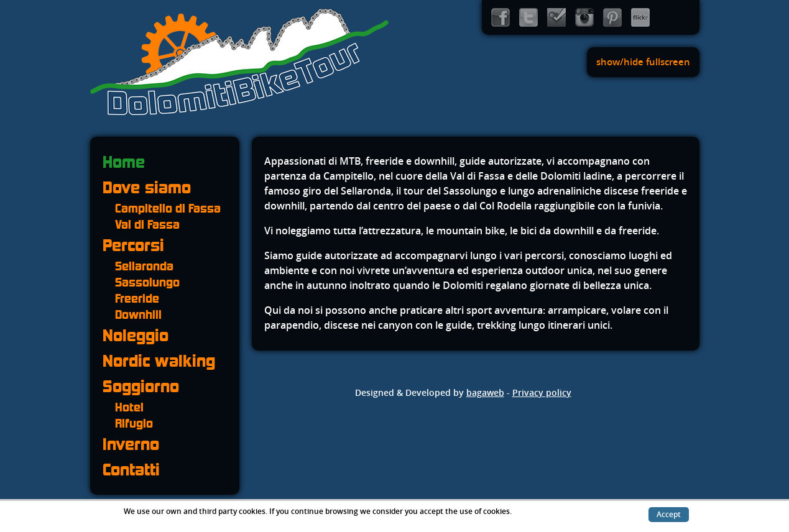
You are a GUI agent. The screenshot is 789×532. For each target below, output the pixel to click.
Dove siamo (147, 187)
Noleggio (136, 335)
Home (124, 162)
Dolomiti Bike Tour (239, 62)
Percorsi (133, 245)
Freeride (137, 298)
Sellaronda (144, 266)
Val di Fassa (147, 224)
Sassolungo (147, 282)
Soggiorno (141, 386)
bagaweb (485, 393)
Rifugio (134, 423)
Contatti (131, 470)
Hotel (129, 407)
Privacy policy (542, 393)
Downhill (138, 314)
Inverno (131, 444)
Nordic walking (159, 361)
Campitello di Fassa (168, 208)
